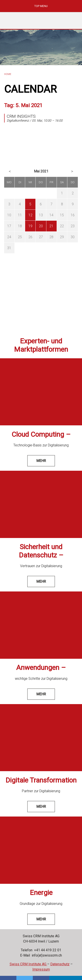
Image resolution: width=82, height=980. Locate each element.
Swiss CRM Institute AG (28, 964)
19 (30, 226)
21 (51, 226)
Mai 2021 (41, 171)
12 (30, 215)
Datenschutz (60, 964)
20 (41, 226)
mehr (41, 461)
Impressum (41, 969)
